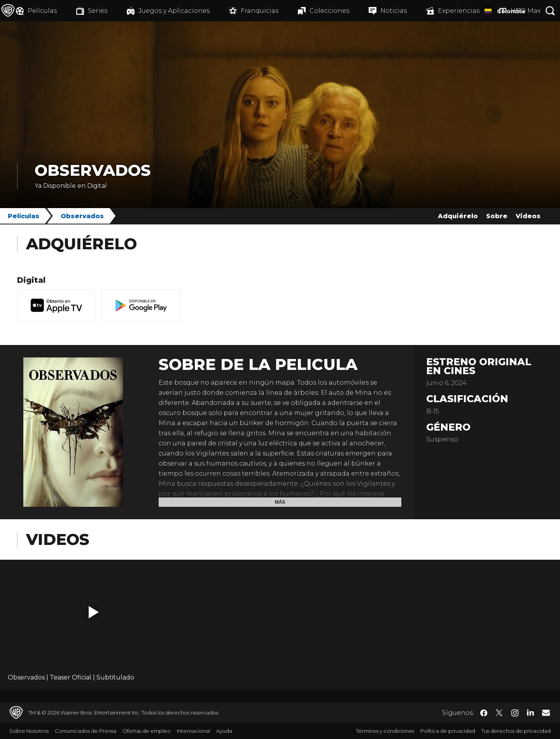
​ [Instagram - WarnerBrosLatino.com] (515, 713)
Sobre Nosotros (29, 731)
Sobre (497, 216)
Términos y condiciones (385, 731)
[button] (94, 612)
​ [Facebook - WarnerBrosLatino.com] (484, 713)
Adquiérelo (458, 216)
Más (280, 502)
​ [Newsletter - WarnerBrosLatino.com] (546, 713)
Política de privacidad (448, 731)
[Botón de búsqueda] (550, 11)
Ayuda (224, 731)
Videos (528, 216)
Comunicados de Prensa (86, 731)
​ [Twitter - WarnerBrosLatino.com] (499, 713)
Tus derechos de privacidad (516, 731)
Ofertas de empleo (147, 731)
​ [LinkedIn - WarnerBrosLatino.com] (530, 712)
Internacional (193, 731)
